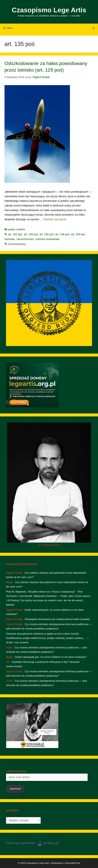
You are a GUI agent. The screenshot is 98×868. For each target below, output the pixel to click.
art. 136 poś (62, 234)
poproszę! (15, 789)
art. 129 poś (31, 234)
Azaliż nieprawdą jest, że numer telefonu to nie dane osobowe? (51, 657)
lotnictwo (10, 239)
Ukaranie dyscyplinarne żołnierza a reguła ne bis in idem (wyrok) (42, 634)
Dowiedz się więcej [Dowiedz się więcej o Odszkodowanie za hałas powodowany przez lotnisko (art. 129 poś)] (55, 219)
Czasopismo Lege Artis (49, 10)
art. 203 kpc (78, 234)
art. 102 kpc (15, 234)
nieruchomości (25, 239)
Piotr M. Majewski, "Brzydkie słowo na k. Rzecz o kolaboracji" (41, 592)
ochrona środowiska (47, 239)
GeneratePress (73, 863)
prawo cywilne (17, 229)
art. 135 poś (47, 234)
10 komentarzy (17, 244)
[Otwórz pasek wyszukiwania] (94, 28)
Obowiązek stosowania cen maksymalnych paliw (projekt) (57, 619)
